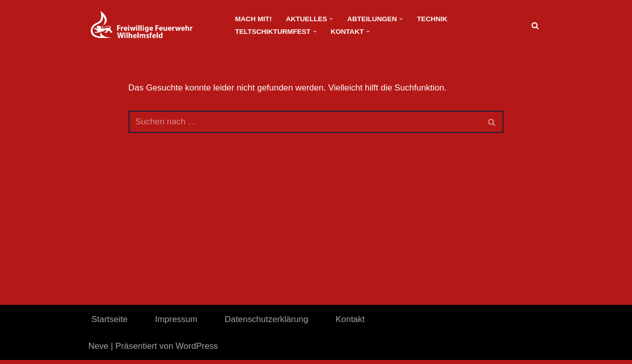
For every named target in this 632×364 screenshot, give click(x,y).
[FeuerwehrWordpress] (153, 25)
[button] (332, 19)
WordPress (197, 350)
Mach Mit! (254, 19)
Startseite (110, 323)
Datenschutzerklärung (266, 323)
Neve (99, 350)
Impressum (176, 323)
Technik (432, 19)
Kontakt (351, 323)
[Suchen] (535, 26)
